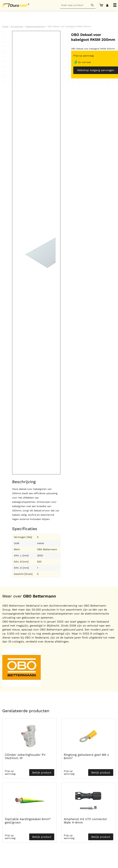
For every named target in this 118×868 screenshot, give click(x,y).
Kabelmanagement (35, 26)
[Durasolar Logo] (16, 5)
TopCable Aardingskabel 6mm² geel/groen (28, 821)
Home (5, 26)
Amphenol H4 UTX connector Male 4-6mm (85, 821)
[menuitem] (101, 5)
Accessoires (17, 26)
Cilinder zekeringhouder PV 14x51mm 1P (25, 756)
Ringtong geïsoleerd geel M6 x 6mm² (86, 756)
